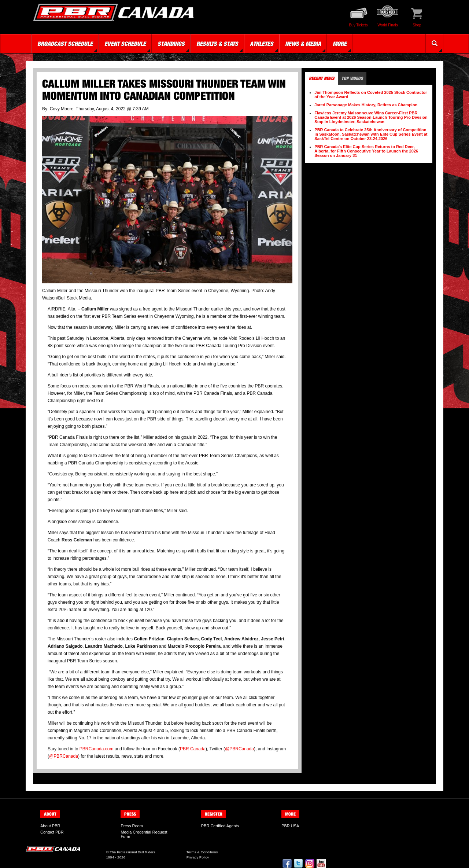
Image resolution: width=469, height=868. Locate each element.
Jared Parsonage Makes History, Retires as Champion (366, 105)
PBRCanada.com (97, 749)
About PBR (50, 826)
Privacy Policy (198, 857)
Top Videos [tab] (352, 78)
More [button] (340, 44)
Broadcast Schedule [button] (65, 44)
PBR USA (290, 826)
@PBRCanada (239, 749)
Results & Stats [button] (217, 44)
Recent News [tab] (322, 78)
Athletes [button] (262, 44)
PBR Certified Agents (220, 826)
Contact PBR (52, 832)
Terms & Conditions (202, 852)
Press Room (132, 826)
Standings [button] (171, 44)
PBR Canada (193, 749)
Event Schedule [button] (125, 44)
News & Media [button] (303, 44)
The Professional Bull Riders (132, 852)
